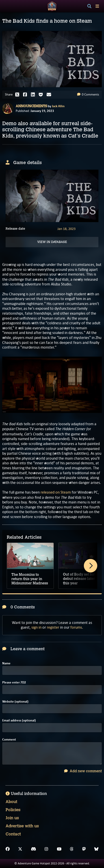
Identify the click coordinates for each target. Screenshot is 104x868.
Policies (13, 810)
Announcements (31, 106)
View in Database (52, 242)
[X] (20, 849)
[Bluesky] (96, 849)
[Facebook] (8, 849)
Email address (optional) (19, 720)
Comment (9, 740)
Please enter (14, 682)
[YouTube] (59, 849)
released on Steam (56, 492)
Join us (12, 818)
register (53, 627)
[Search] (89, 6)
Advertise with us (22, 826)
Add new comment (83, 771)
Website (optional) (15, 702)
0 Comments (88, 94)
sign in (36, 627)
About (11, 802)
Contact (13, 834)
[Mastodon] (84, 849)
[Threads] (72, 849)
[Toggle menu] (97, 6)
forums (76, 627)
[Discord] (34, 849)
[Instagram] (46, 849)
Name (6, 663)
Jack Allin (58, 106)
